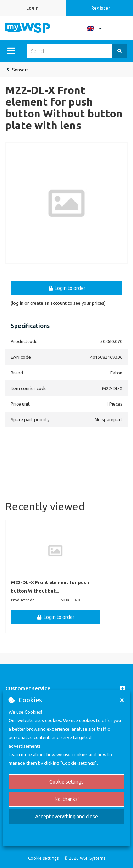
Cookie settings (66, 782)
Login (32, 8)
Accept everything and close (66, 817)
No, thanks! (67, 799)
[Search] (120, 51)
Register (101, 8)
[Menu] (11, 51)
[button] (66, 689)
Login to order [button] (67, 288)
